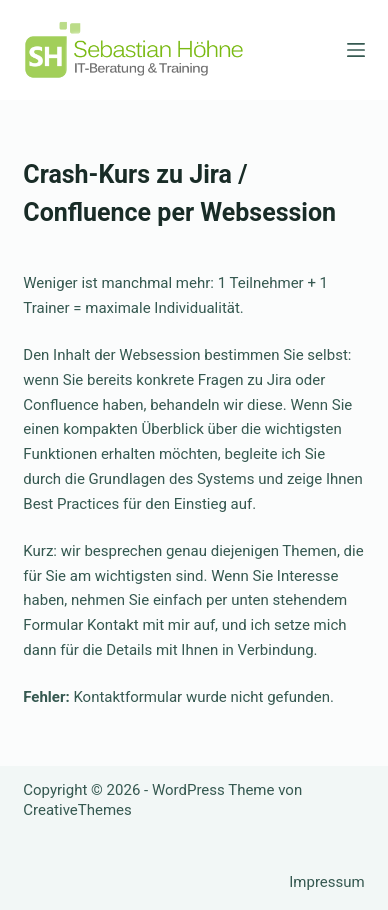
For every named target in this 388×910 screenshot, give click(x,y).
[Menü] (356, 50)
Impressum (326, 882)
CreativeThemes (77, 810)
